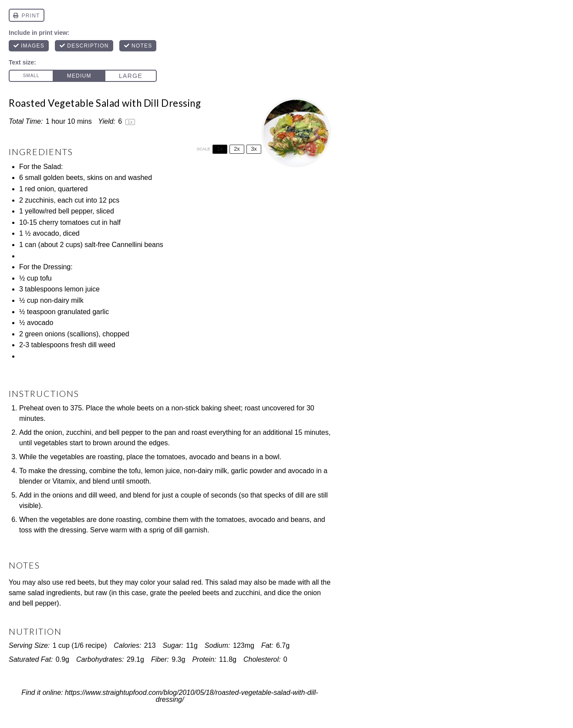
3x (254, 149)
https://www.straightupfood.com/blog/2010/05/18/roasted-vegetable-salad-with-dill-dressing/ (192, 696)
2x (237, 149)
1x (220, 149)
